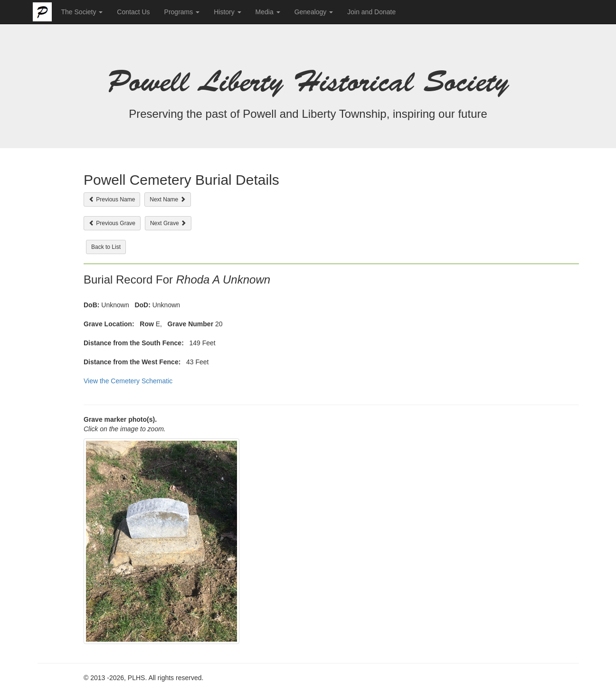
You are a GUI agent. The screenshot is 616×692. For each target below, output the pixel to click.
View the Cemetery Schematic (128, 381)
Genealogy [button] (314, 12)
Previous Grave (112, 223)
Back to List (106, 247)
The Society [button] (82, 12)
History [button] (227, 12)
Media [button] (268, 12)
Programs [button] (182, 12)
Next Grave (168, 223)
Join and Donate (371, 12)
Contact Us (133, 12)
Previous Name (112, 199)
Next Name (167, 199)
